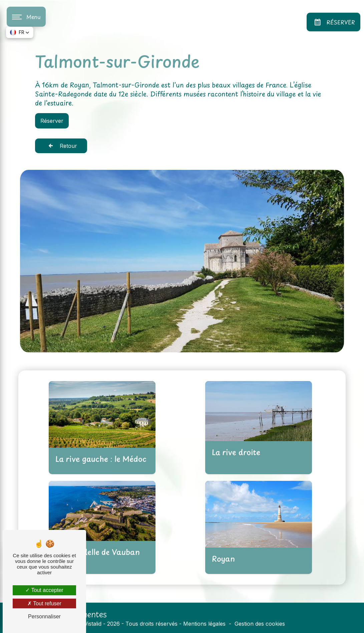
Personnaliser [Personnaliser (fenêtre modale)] (44, 616)
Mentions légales (204, 624)
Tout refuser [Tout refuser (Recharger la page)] (44, 603)
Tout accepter (44, 590)
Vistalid (93, 624)
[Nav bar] (26, 17)
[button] (20, 32)
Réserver (333, 22)
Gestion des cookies (260, 624)
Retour (61, 146)
